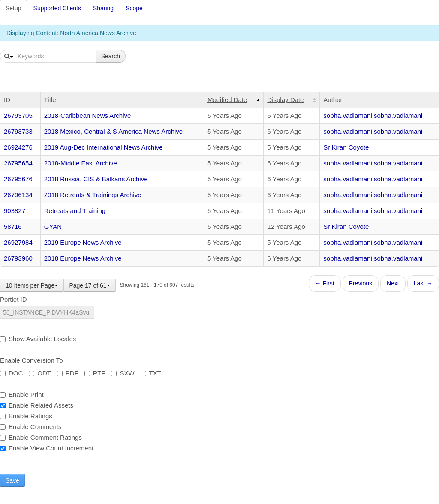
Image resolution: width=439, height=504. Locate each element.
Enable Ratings (26, 416)
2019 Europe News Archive (83, 242)
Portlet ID (14, 299)
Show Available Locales (38, 339)
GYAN (53, 226)
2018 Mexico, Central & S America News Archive (113, 131)
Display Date (285, 100)
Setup (14, 8)
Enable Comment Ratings (41, 437)
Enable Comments (31, 427)
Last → (423, 283)
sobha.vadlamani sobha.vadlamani (373, 115)
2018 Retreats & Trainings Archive (93, 195)
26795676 (18, 179)
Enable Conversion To (31, 360)
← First (325, 283)
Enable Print (22, 394)
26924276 (18, 147)
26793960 (18, 258)
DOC (11, 373)
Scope (134, 8)
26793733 (18, 131)
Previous (361, 283)
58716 (13, 226)
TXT (151, 373)
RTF (95, 373)
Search (111, 56)
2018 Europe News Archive (83, 258)
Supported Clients (57, 8)
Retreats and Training (75, 211)
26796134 (18, 195)
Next (393, 283)
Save (12, 480)
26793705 (18, 115)
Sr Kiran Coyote (346, 147)
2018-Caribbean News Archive (88, 115)
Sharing (103, 8)
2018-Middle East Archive (81, 163)
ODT (40, 373)
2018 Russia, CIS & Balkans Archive (96, 179)
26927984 (18, 242)
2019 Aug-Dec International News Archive (104, 147)
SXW (123, 373)
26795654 (18, 163)
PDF (68, 373)
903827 (15, 211)
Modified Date (227, 100)
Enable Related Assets (37, 405)
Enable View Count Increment (47, 448)
